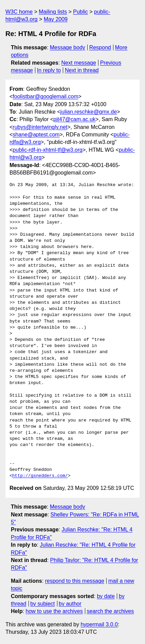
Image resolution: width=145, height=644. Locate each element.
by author (70, 604)
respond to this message (74, 581)
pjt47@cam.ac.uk (74, 119)
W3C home (19, 12)
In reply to (49, 70)
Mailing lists (53, 12)
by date (106, 596)
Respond (100, 47)
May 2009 (56, 19)
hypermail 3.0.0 (99, 624)
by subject (42, 604)
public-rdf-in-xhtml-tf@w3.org (48, 150)
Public (80, 12)
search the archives (111, 611)
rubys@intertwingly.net (40, 127)
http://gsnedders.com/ (40, 476)
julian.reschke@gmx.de (89, 112)
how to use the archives (54, 611)
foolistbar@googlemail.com (45, 96)
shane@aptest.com (36, 135)
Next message (79, 63)
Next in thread (82, 70)
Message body (68, 47)
